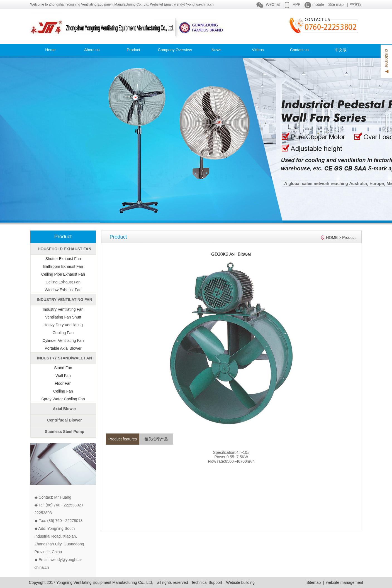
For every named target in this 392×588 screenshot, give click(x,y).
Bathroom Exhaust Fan (63, 266)
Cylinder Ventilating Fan (63, 340)
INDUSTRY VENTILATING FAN (64, 300)
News (216, 50)
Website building (240, 582)
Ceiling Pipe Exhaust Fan (63, 274)
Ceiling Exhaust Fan (63, 282)
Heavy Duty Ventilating (63, 325)
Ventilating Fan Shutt (63, 317)
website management (344, 582)
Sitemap (314, 582)
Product (133, 50)
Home (50, 50)
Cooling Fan (63, 333)
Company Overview (175, 50)
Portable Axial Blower (63, 348)
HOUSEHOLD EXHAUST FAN (64, 249)
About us (92, 50)
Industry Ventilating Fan (63, 309)
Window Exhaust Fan (63, 290)
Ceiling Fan (63, 391)
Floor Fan (63, 383)
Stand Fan (63, 368)
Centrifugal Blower (64, 420)
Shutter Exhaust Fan (63, 259)
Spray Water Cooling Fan (63, 399)
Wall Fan (63, 376)
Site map (336, 4)
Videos (258, 50)
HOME (332, 237)
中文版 (356, 4)
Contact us (299, 50)
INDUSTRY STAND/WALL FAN (64, 358)
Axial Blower (64, 409)
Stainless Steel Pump (65, 432)
